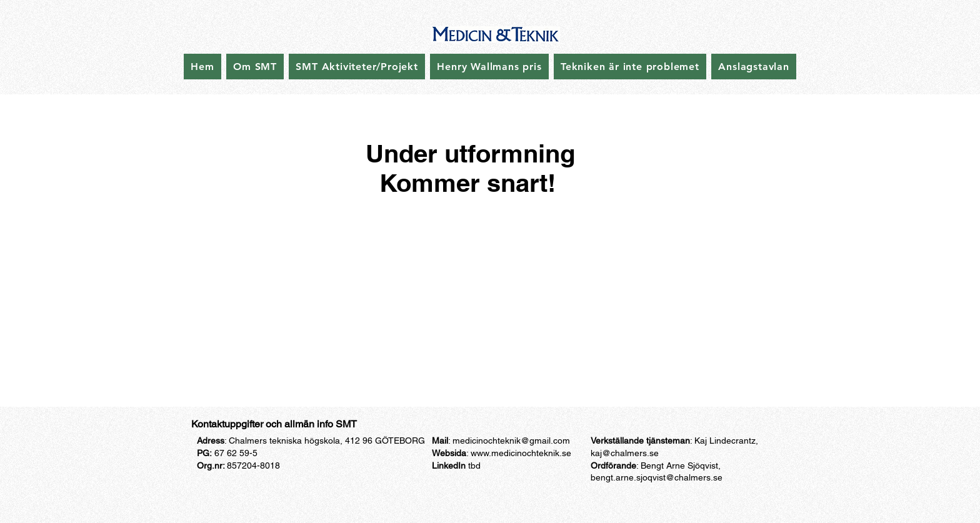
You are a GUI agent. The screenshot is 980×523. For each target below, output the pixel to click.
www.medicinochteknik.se (521, 453)
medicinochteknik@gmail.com (511, 441)
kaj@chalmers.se (625, 453)
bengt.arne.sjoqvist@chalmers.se (657, 477)
